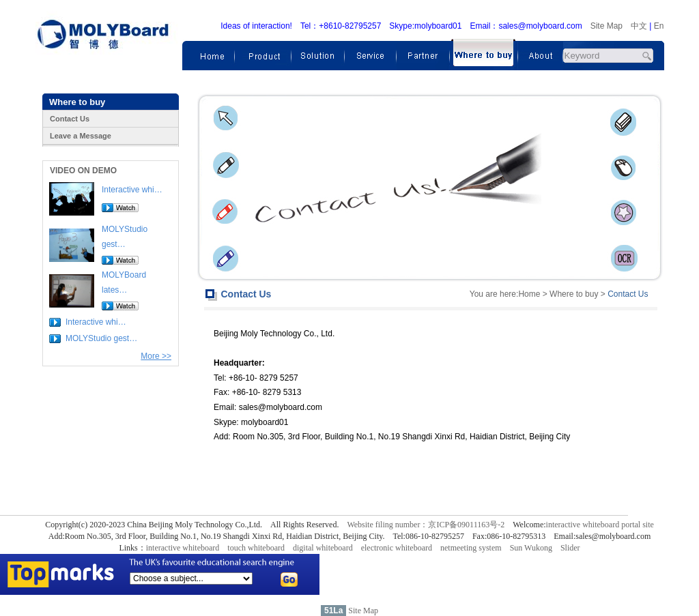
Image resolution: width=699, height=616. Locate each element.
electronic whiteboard (397, 548)
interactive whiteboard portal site (600, 525)
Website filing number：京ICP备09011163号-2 (426, 525)
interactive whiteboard (183, 548)
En (659, 26)
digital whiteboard (323, 548)
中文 (639, 26)
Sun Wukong (531, 548)
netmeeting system (471, 548)
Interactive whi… (132, 190)
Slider (570, 548)
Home (529, 294)
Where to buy (574, 294)
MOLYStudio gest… (101, 338)
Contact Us (70, 119)
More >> (156, 356)
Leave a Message (81, 136)
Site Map (607, 26)
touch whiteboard (256, 548)
